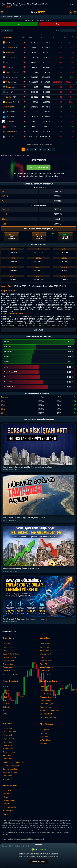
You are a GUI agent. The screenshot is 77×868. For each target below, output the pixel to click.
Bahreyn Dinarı (9, 661)
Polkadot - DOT (46, 657)
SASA (5, 714)
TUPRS (6, 707)
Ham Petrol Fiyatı (46, 704)
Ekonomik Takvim (10, 807)
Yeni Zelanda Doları (10, 674)
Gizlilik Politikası (9, 800)
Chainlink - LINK (46, 661)
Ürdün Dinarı (8, 667)
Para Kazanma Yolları (11, 766)
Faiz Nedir (7, 755)
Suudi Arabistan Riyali (11, 654)
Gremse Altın (45, 737)
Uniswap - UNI (45, 654)
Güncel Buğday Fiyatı (48, 694)
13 (49, 149)
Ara (58, 31)
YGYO (5, 710)
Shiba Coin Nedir (9, 732)
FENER (6, 690)
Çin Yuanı (7, 644)
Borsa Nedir (8, 776)
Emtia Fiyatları (45, 687)
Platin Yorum (44, 690)
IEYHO (6, 694)
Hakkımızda (8, 794)
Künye (5, 797)
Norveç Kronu (8, 647)
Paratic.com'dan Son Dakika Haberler (39, 419)
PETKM (6, 704)
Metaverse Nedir (9, 749)
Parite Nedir (8, 759)
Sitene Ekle (7, 790)
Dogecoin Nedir (9, 739)
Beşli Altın (43, 743)
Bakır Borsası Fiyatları (48, 717)
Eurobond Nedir (9, 752)
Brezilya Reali (8, 664)
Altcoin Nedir (8, 735)
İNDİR (72, 5)
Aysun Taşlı (7, 286)
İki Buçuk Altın (45, 730)
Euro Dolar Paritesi (47, 714)
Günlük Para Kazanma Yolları (14, 762)
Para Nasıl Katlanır (10, 772)
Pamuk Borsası (45, 707)
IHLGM (6, 697)
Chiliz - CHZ (44, 644)
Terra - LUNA (45, 674)
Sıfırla (7, 31)
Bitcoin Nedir (8, 728)
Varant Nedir (8, 779)
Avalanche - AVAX (46, 651)
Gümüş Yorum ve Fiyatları (49, 710)
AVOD (5, 687)
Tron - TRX (44, 664)
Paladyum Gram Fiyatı (48, 697)
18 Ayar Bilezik (45, 740)
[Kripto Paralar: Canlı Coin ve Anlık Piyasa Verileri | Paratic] (38, 12)
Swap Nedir (7, 745)
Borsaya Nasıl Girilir (11, 769)
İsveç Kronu (8, 651)
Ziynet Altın (44, 733)
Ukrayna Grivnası (10, 657)
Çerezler (6, 804)
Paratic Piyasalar (7, 17)
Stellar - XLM (45, 671)
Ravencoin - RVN (46, 667)
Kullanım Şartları (9, 811)
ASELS (6, 700)
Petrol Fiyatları (45, 700)
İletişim (6, 814)
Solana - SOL (45, 647)
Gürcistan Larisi (9, 671)
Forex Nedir (7, 742)
